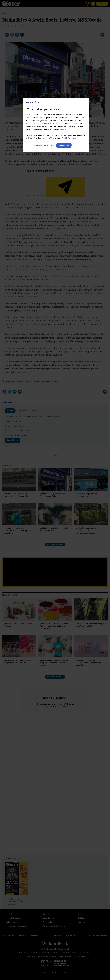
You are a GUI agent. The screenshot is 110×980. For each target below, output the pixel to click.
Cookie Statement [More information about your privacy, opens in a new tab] (70, 138)
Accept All (64, 145)
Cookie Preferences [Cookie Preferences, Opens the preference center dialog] (44, 145)
